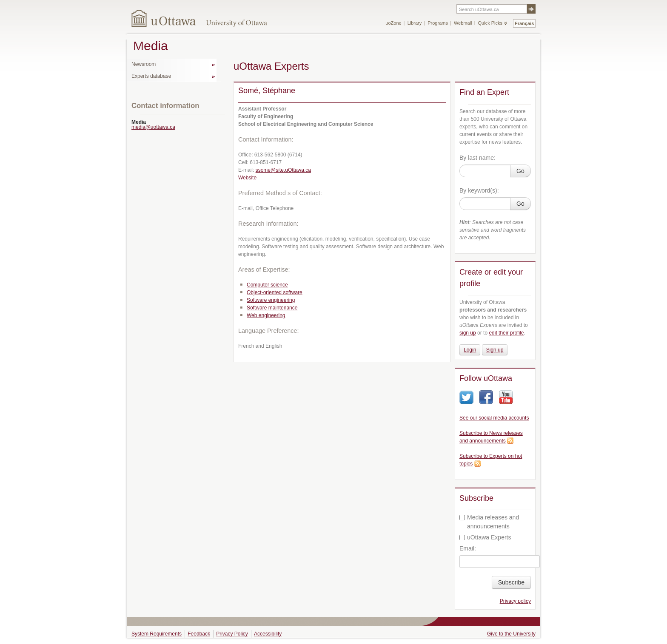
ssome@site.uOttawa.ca (283, 170)
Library (415, 23)
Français (524, 23)
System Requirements (157, 634)
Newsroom (144, 64)
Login (470, 350)
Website (247, 178)
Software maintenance (272, 308)
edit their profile (506, 333)
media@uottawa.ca (153, 127)
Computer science (267, 285)
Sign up (495, 350)
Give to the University (511, 634)
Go (520, 171)
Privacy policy (515, 601)
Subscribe (511, 582)
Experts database (151, 76)
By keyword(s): (479, 190)
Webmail (463, 23)
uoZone (393, 23)
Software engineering (271, 300)
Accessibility (268, 634)
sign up (468, 333)
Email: (468, 548)
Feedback (199, 634)
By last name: (477, 158)
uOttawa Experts (485, 537)
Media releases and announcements (489, 522)
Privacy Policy (232, 634)
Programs (438, 23)
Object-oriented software (275, 292)
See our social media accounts (494, 418)
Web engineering (266, 315)
